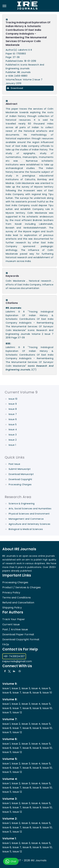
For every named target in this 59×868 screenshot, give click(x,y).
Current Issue (11, 624)
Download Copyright (20, 479)
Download (15, 88)
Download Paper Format (18, 634)
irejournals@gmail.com (17, 661)
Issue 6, (7, 693)
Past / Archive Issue (15, 629)
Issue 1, (7, 688)
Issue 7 (13, 414)
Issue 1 (12, 445)
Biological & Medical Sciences (26, 529)
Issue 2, (16, 688)
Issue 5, (46, 688)
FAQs (6, 644)
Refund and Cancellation (18, 603)
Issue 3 (13, 435)
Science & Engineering (22, 504)
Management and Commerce (26, 519)
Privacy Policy (11, 593)
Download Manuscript (21, 474)
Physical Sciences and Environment (29, 514)
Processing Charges (20, 484)
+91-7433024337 (14, 656)
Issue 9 (13, 404)
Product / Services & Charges (22, 587)
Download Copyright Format (21, 639)
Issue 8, (27, 693)
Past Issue (14, 464)
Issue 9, (37, 693)
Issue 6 (13, 419)
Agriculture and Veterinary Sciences (29, 524)
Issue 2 (13, 440)
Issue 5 (13, 424)
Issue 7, (17, 693)
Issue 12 (17, 712)
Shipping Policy (12, 608)
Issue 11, (7, 712)
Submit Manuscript (20, 469)
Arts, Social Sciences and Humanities (30, 509)
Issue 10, (47, 708)
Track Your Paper (14, 619)
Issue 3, (26, 688)
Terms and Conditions (17, 598)
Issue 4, (36, 688)
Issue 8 (13, 409)
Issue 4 (13, 429)
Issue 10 (13, 399)
